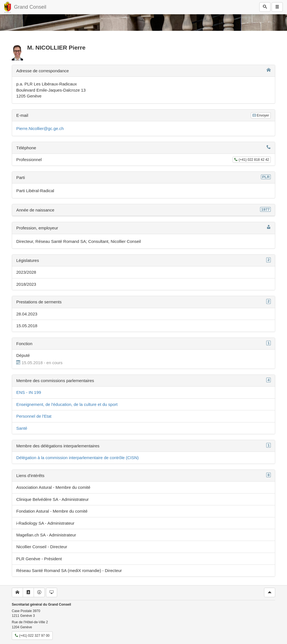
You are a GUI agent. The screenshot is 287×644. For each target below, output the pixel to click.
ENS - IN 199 (29, 392)
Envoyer (261, 115)
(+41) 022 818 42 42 (252, 160)
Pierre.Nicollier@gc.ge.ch (40, 128)
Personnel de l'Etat (34, 416)
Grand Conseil (30, 7)
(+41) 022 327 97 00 (32, 636)
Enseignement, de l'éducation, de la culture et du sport (67, 404)
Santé (22, 428)
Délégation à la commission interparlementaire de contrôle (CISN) (77, 458)
